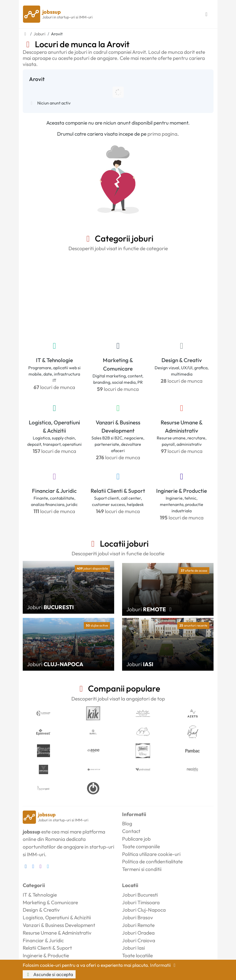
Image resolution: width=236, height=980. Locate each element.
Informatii (164, 965)
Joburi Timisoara (141, 902)
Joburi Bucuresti (140, 895)
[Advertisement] (118, 295)
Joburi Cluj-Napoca (144, 910)
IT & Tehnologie (54, 360)
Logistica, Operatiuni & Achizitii (54, 426)
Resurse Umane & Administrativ (182, 426)
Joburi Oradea (138, 933)
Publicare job (136, 839)
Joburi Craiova (139, 940)
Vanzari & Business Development (118, 426)
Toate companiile (141, 846)
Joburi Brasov (138, 917)
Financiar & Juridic (54, 491)
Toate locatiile (137, 955)
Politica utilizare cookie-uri (151, 854)
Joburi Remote (138, 925)
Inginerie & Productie (182, 491)
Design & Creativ (182, 360)
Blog (127, 823)
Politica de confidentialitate (152, 861)
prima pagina (162, 134)
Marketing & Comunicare (118, 364)
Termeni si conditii (142, 869)
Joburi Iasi (133, 948)
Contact (131, 831)
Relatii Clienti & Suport (118, 491)
